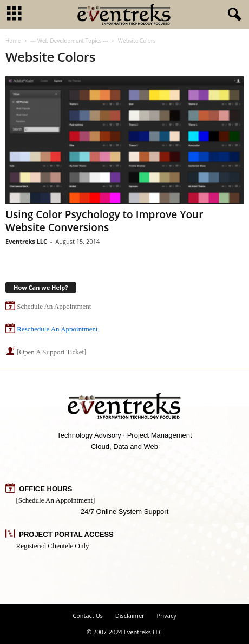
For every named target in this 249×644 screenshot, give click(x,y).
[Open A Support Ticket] (51, 352)
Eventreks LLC (26, 241)
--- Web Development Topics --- (69, 41)
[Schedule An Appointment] (56, 500)
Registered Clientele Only (53, 546)
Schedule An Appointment (54, 306)
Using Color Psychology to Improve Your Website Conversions (104, 221)
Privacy (166, 616)
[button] (232, 15)
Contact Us (88, 616)
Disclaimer (130, 616)
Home (13, 41)
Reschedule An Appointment (57, 329)
